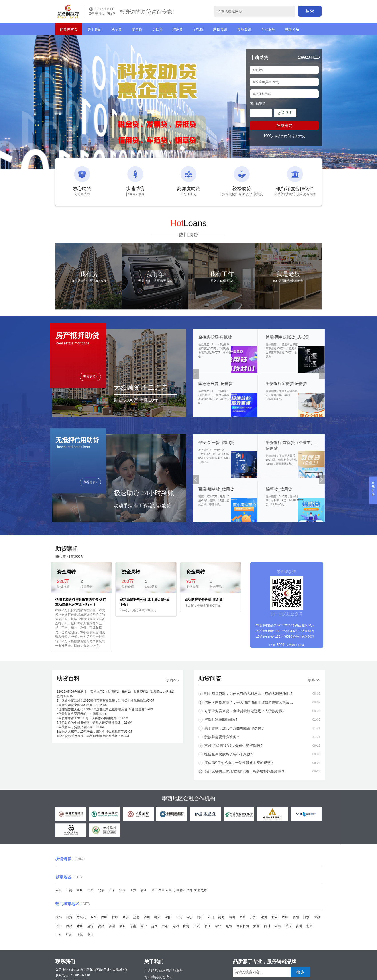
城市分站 (292, 29)
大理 (197, 890)
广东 (112, 890)
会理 (112, 926)
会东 (122, 926)
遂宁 (189, 917)
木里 (80, 926)
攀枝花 (81, 917)
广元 (179, 917)
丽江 (183, 890)
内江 (200, 917)
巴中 (285, 917)
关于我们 (94, 29)
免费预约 (284, 127)
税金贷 (117, 29)
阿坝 (306, 917)
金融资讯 (244, 29)
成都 (59, 917)
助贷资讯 (220, 29)
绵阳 (168, 917)
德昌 (101, 926)
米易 (126, 917)
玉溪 (197, 926)
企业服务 (268, 29)
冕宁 (144, 926)
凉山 (154, 890)
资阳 (296, 917)
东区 (94, 917)
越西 (154, 926)
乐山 (211, 917)
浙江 (144, 890)
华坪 (190, 890)
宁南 (133, 926)
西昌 (161, 890)
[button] (182, 148)
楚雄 (204, 890)
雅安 (275, 917)
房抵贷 (157, 29)
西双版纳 (243, 926)
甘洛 (165, 926)
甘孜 (317, 917)
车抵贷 (198, 29)
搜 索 (310, 11)
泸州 (147, 917)
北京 (101, 890)
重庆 (80, 890)
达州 (264, 917)
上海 (133, 890)
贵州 (90, 890)
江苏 (122, 890)
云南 (69, 890)
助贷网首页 (69, 29)
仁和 (115, 917)
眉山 (232, 917)
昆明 (176, 890)
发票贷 (137, 29)
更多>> (65, 680)
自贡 (69, 917)
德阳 (157, 917)
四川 (59, 890)
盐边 (136, 917)
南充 (221, 917)
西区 (104, 917)
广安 (253, 917)
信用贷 (178, 29)
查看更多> (90, 430)
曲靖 (186, 926)
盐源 (90, 926)
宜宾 (243, 917)
